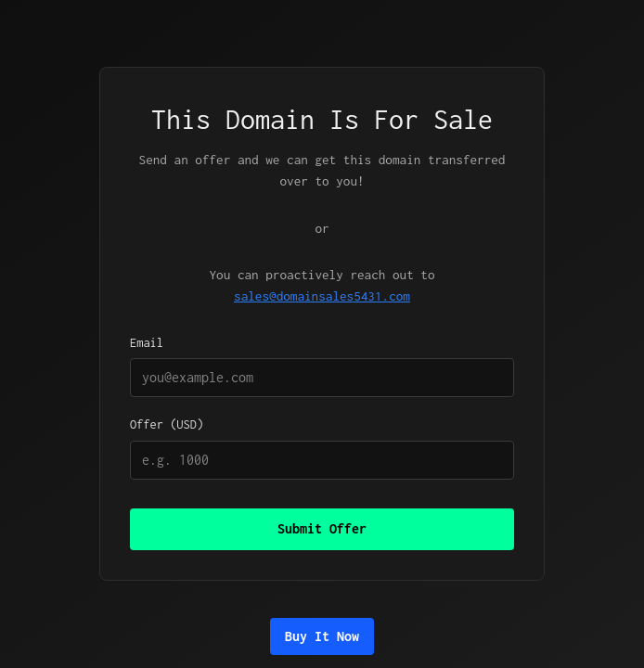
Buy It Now (322, 636)
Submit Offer (322, 528)
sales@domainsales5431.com (322, 296)
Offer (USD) (322, 448)
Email (322, 366)
